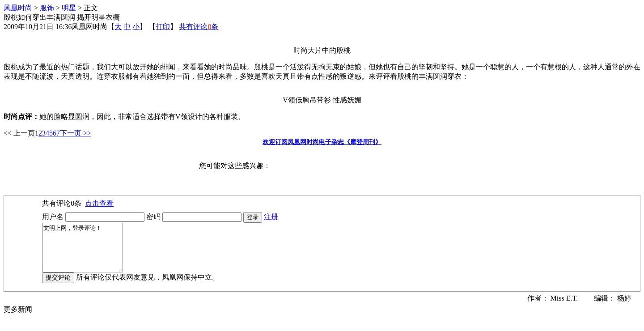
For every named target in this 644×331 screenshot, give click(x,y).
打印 (163, 27)
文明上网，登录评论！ (87, 252)
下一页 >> (76, 133)
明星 (69, 8)
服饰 (47, 8)
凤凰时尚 (18, 8)
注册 (271, 217)
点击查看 (99, 203)
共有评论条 (199, 27)
